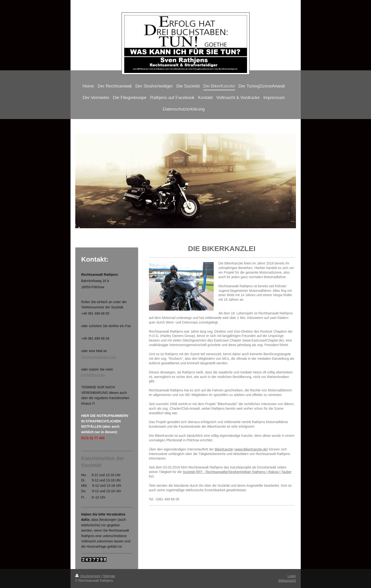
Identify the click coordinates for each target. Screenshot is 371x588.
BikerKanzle (224, 449)
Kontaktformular (93, 375)
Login (292, 576)
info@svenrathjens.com (99, 357)
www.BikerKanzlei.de (251, 449)
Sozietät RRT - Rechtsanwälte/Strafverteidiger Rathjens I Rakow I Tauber (237, 472)
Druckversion (88, 576)
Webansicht (287, 581)
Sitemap (109, 576)
